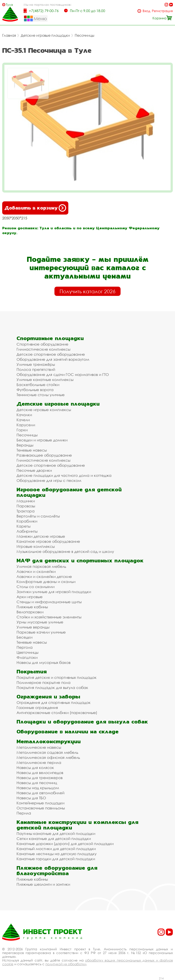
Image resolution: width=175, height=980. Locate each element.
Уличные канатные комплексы (45, 380)
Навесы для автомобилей (40, 793)
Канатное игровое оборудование (48, 541)
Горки (22, 430)
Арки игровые (30, 597)
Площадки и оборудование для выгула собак (82, 722)
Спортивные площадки (50, 338)
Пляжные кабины (32, 607)
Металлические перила (39, 762)
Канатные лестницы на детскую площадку (57, 854)
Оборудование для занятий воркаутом (53, 359)
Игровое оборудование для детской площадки (69, 492)
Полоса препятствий (36, 369)
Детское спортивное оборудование (51, 354)
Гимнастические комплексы (43, 349)
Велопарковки (30, 612)
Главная (9, 35)
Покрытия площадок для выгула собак (52, 688)
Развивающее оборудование (44, 455)
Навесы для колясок (35, 768)
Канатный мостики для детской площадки (56, 849)
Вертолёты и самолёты (38, 516)
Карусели (26, 425)
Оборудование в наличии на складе (68, 731)
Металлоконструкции (49, 741)
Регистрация (162, 11)
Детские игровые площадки (45, 35)
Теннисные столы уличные (41, 395)
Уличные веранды (33, 627)
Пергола (25, 647)
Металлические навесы (39, 747)
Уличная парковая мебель (41, 566)
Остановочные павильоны (41, 808)
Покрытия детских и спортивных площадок (57, 677)
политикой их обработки (66, 964)
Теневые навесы (32, 450)
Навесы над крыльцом (38, 788)
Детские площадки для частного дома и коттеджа (64, 475)
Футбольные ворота (35, 390)
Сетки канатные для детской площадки (54, 839)
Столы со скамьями (35, 587)
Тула (9, 5)
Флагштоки (27, 657)
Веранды (25, 445)
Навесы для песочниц (37, 783)
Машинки (26, 501)
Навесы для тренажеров (40, 778)
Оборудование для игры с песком (49, 480)
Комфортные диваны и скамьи (46, 582)
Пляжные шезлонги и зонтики (43, 884)
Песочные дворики (34, 470)
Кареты (23, 526)
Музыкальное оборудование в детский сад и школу (65, 551)
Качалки (24, 415)
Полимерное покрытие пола (44, 682)
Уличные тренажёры (36, 364)
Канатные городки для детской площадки (56, 859)
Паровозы (26, 506)
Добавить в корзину (35, 208)
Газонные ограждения (37, 708)
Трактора (26, 511)
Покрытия (32, 671)
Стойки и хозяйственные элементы (49, 617)
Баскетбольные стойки (38, 385)
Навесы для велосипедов (40, 773)
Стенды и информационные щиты (49, 602)
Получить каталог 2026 (87, 291)
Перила (24, 813)
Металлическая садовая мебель (47, 752)
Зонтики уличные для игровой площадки (54, 592)
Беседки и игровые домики (42, 440)
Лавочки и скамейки (36, 571)
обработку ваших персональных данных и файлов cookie (87, 962)
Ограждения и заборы (48, 697)
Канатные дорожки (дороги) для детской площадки (65, 844)
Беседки (24, 637)
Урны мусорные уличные (40, 622)
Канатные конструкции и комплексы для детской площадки (77, 825)
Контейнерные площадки (40, 803)
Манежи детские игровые (41, 536)
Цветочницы (27, 652)
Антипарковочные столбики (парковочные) (57, 713)
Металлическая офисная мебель (48, 757)
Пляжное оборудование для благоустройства (57, 871)
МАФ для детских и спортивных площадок (80, 560)
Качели (23, 420)
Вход (146, 11)
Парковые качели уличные (41, 632)
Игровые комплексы (36, 546)
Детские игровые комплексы (44, 410)
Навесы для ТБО (31, 798)
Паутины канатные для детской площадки (56, 833)
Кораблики (27, 521)
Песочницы (85, 35)
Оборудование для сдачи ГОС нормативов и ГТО (63, 374)
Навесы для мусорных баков (44, 662)
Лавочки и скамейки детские (44, 577)
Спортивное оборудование (42, 344)
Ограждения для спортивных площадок (54, 702)
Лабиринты (27, 531)
